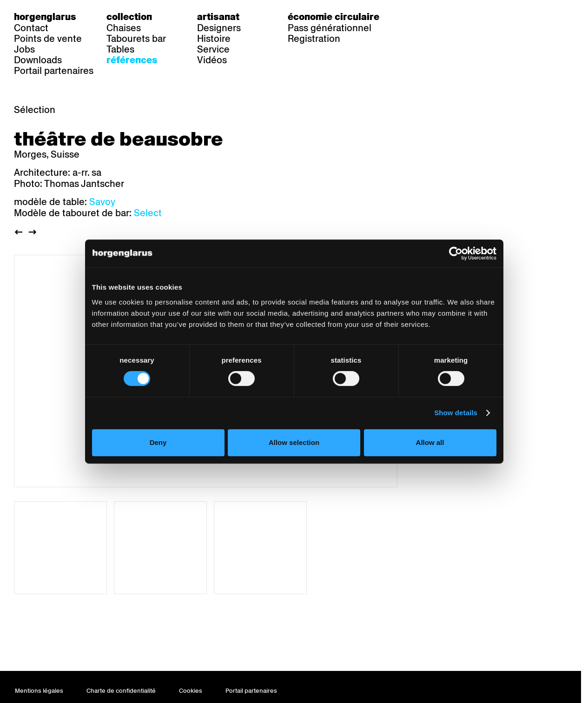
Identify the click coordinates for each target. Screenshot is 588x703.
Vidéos (212, 60)
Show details (461, 434)
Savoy (102, 202)
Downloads (38, 60)
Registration (314, 39)
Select (148, 213)
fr (434, 17)
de (415, 17)
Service (213, 49)
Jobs (24, 49)
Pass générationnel (330, 28)
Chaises (124, 28)
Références (132, 60)
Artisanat (218, 17)
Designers (219, 28)
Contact (31, 28)
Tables (120, 49)
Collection (129, 17)
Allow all (433, 463)
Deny (155, 463)
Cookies (191, 691)
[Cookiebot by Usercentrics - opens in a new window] (461, 274)
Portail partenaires (54, 71)
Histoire (214, 39)
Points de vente (48, 39)
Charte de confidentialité (121, 691)
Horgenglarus (45, 17)
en (453, 17)
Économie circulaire (334, 17)
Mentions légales (39, 691)
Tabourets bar (136, 39)
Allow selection (294, 463)
